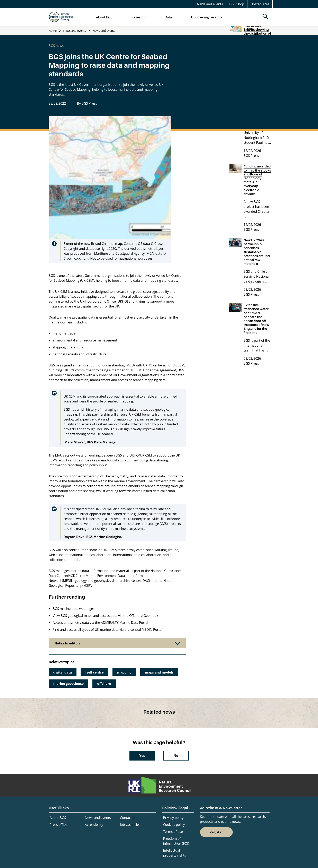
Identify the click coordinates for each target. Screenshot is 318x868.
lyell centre (94, 672)
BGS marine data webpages (74, 609)
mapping (124, 672)
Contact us (128, 818)
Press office (58, 825)
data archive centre (126, 581)
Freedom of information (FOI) (176, 841)
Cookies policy (174, 825)
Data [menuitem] (168, 17)
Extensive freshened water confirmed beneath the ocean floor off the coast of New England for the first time (256, 319)
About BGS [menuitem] (104, 17)
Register (216, 832)
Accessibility (94, 825)
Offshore (136, 616)
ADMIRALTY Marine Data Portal (124, 623)
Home (53, 31)
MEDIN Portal (152, 630)
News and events (210, 4)
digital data (63, 672)
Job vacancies (130, 825)
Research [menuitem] (138, 17)
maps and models (159, 672)
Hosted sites (260, 4)
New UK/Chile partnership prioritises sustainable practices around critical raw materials (257, 252)
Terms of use (173, 832)
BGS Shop (237, 4)
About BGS (58, 818)
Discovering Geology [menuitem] (206, 17)
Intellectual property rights (175, 853)
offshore (104, 684)
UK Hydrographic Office (98, 301)
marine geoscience (69, 684)
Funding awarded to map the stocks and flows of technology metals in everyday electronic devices (257, 180)
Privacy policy (173, 818)
